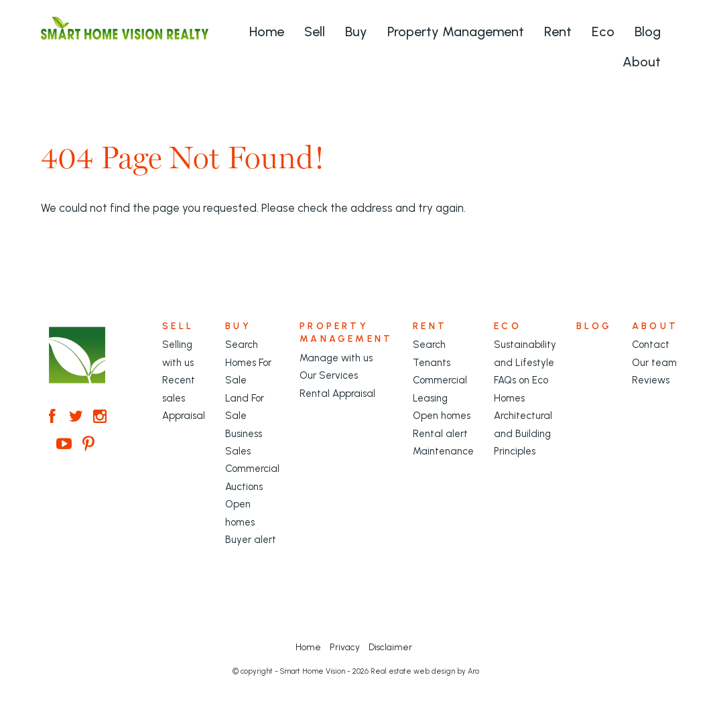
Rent (558, 32)
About (642, 62)
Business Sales (244, 442)
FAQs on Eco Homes (521, 389)
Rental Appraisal (337, 393)
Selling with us (178, 353)
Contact (651, 345)
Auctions (244, 487)
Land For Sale (245, 407)
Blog (648, 32)
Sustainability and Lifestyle (525, 353)
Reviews (651, 380)
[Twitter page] (78, 418)
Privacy (345, 647)
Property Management (456, 32)
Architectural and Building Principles (523, 433)
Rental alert (440, 434)
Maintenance (443, 451)
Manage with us (336, 358)
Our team (654, 363)
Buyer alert (251, 540)
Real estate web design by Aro (425, 671)
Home (267, 32)
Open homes (240, 513)
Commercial (252, 469)
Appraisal (184, 416)
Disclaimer (390, 647)
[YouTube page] (66, 445)
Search (242, 345)
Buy (356, 32)
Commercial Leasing (440, 389)
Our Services (329, 375)
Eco (603, 32)
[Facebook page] (54, 418)
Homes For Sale (248, 371)
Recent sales (179, 389)
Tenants (432, 363)
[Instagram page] (101, 418)
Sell (315, 32)
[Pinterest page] (88, 445)
